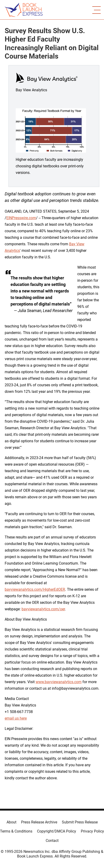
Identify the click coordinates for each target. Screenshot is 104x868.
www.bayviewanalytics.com (59, 682)
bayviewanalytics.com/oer (43, 609)
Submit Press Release (80, 822)
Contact (52, 841)
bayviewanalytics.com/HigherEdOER (35, 589)
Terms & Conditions (16, 831)
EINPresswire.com (21, 218)
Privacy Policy (92, 831)
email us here (16, 718)
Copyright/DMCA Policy (57, 831)
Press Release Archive (39, 822)
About (11, 822)
